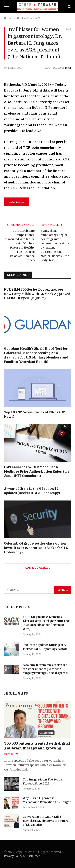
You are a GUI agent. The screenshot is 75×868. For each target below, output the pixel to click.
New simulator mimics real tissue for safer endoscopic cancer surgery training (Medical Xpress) (45, 669)
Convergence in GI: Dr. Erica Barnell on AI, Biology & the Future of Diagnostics (46, 821)
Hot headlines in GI (58, 68)
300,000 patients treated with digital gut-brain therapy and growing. (37, 746)
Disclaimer (33, 856)
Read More (16, 202)
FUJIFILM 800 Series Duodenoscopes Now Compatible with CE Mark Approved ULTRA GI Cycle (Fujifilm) (37, 294)
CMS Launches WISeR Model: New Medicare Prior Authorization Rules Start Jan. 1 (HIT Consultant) (37, 471)
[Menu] (7, 7)
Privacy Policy (13, 856)
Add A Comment (37, 568)
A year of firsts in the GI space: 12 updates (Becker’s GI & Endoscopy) (32, 491)
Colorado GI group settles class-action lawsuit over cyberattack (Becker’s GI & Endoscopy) (36, 548)
